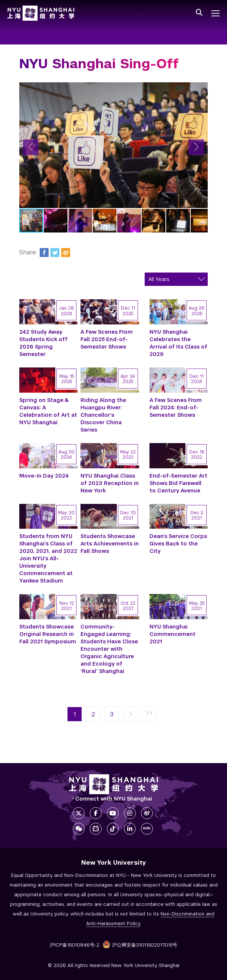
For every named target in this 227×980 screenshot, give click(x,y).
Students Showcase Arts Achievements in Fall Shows (110, 544)
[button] (31, 147)
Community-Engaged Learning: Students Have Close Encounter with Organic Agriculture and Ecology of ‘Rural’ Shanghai (109, 649)
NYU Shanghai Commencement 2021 (172, 634)
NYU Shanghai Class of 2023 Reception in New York (110, 483)
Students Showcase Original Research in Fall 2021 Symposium (48, 634)
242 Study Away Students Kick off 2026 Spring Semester (43, 343)
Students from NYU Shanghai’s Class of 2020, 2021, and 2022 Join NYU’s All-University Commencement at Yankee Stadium (48, 558)
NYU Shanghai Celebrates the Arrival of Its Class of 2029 (178, 343)
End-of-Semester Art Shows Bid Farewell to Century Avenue (178, 483)
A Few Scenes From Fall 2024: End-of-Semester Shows (176, 407)
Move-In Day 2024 (44, 476)
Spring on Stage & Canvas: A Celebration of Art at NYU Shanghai (48, 411)
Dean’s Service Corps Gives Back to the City (178, 544)
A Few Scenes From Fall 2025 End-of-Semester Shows (107, 339)
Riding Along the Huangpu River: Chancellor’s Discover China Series (103, 415)
